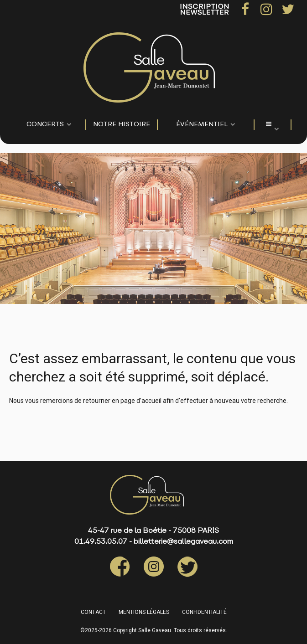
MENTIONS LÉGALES (144, 612)
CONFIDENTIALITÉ (204, 612)
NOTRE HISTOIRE (122, 125)
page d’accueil (141, 401)
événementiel (202, 125)
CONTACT (93, 612)
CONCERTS (45, 125)
